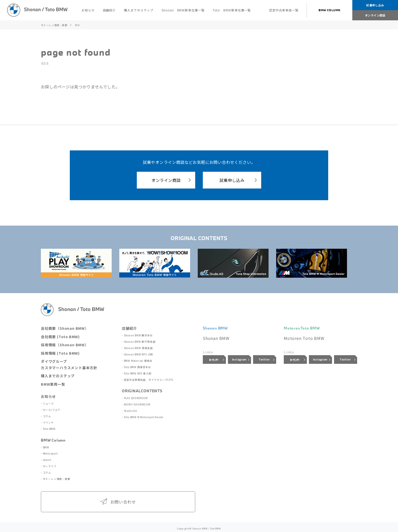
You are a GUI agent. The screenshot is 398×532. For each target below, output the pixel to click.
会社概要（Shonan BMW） (65, 328)
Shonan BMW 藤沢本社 (138, 335)
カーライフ (49, 464)
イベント (48, 422)
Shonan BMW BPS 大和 (138, 354)
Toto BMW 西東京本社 (137, 366)
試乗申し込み (375, 5)
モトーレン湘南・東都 (56, 476)
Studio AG (130, 408)
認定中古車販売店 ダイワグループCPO (148, 378)
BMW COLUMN (329, 10)
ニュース (48, 403)
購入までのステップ (58, 376)
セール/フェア (52, 409)
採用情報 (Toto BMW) (60, 353)
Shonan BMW (216, 338)
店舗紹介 (129, 328)
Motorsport (50, 452)
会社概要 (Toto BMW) (60, 337)
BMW (46, 446)
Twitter (264, 359)
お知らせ (48, 396)
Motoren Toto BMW (304, 338)
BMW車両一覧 (53, 384)
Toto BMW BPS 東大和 (137, 372)
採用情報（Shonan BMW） (65, 345)
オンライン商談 (375, 15)
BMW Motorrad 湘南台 (138, 360)
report (47, 458)
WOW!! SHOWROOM (137, 402)
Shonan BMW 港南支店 (138, 347)
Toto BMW (49, 428)
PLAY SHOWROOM (136, 396)
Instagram (239, 359)
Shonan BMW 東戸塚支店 (139, 341)
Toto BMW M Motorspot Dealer (144, 414)
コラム (47, 416)
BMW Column (53, 439)
